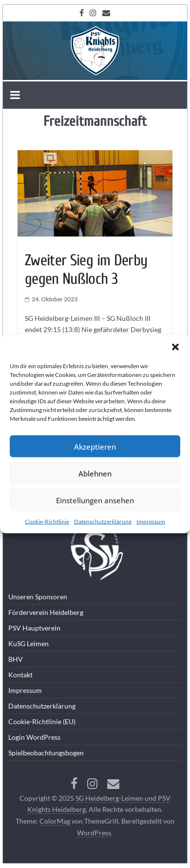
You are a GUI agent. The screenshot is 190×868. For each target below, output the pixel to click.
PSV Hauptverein (34, 628)
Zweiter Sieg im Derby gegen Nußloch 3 (86, 269)
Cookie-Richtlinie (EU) (42, 721)
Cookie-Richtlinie (47, 522)
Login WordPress (34, 737)
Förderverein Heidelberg (46, 612)
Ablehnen (95, 473)
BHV (16, 659)
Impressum (151, 522)
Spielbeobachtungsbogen (46, 753)
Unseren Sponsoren (38, 597)
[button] (175, 347)
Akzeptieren (95, 446)
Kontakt (20, 675)
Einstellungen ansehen (95, 500)
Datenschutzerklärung (103, 522)
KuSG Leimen (28, 643)
